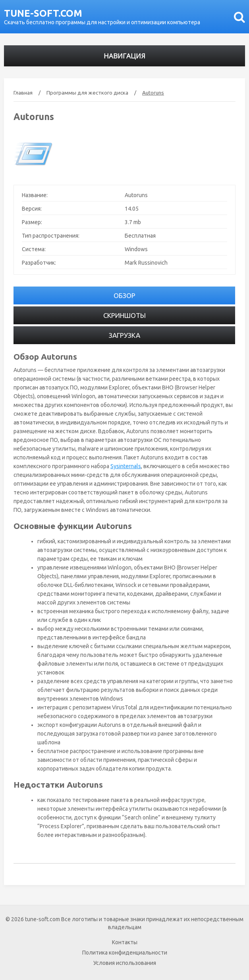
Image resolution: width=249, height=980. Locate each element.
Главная (23, 93)
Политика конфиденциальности (125, 953)
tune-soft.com (43, 13)
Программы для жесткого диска (87, 93)
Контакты (125, 942)
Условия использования (125, 963)
